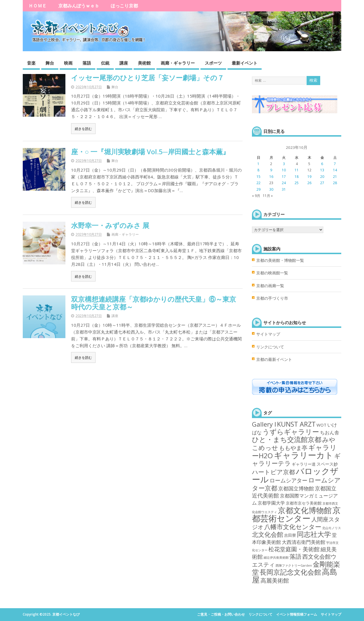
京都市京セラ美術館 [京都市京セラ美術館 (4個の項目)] (304, 503)
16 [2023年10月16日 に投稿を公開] (271, 177)
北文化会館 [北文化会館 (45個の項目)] (268, 534)
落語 (87, 63)
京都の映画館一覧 (272, 273)
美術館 (144, 63)
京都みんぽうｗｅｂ (79, 6)
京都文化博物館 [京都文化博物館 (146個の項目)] (305, 510)
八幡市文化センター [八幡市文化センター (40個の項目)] (293, 527)
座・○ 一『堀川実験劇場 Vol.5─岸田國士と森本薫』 (150, 152)
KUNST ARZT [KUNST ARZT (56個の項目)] (296, 424)
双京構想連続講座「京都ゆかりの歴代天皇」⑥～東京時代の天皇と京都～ (154, 303)
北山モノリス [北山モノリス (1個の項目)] (332, 528)
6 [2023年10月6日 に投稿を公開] (322, 164)
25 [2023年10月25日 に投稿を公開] (297, 183)
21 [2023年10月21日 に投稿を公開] (335, 177)
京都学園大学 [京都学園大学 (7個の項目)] (271, 503)
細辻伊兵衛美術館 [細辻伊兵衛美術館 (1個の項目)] (276, 558)
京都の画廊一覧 (270, 286)
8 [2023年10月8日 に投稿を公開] (258, 170)
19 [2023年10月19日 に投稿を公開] (309, 177)
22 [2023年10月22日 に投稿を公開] (258, 183)
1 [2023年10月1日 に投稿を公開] (258, 164)
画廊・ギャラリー (178, 63)
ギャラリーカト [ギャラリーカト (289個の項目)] (304, 455)
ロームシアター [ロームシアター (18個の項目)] (288, 480)
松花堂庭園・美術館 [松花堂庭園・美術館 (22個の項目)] (294, 549)
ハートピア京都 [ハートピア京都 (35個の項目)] (273, 472)
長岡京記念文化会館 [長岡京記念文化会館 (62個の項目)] (290, 572)
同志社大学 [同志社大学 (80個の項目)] (314, 534)
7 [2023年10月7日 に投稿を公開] (335, 164)
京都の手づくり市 (272, 298)
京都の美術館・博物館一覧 (280, 260)
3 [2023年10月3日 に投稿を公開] (284, 164)
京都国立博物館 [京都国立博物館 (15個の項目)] (296, 488)
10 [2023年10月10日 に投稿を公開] (284, 170)
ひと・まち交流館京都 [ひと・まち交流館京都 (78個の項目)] (287, 439)
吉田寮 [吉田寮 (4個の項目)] (290, 535)
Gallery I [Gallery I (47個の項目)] (264, 424)
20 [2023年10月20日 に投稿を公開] (322, 177)
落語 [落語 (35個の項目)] (295, 556)
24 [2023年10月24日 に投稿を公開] (284, 183)
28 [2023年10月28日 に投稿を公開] (335, 183)
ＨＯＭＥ (38, 6)
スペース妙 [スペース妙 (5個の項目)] (327, 464)
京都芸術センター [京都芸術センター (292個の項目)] (296, 514)
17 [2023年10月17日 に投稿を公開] (284, 177)
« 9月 (256, 196)
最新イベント (245, 63)
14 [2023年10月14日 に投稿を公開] (335, 170)
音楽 (31, 63)
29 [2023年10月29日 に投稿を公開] (258, 189)
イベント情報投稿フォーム (297, 614)
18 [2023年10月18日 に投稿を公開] (297, 177)
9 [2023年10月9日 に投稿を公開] (271, 170)
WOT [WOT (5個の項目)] (321, 425)
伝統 (105, 63)
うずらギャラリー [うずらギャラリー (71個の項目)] (291, 432)
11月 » (268, 196)
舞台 (50, 63)
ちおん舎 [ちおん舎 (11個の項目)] (330, 432)
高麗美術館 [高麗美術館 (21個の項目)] (275, 580)
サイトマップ (268, 334)
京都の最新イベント (274, 359)
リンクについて (270, 347)
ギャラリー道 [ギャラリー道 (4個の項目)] (304, 464)
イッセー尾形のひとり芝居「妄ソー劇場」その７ (148, 78)
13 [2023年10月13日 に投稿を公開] (322, 170)
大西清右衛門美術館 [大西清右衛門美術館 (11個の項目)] (304, 542)
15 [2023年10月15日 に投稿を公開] (258, 177)
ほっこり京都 (124, 6)
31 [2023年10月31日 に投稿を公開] (284, 189)
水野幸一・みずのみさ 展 (110, 225)
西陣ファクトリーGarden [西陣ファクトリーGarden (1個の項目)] (294, 566)
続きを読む (83, 129)
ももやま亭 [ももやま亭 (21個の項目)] (293, 448)
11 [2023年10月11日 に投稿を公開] (297, 170)
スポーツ (213, 63)
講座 (124, 63)
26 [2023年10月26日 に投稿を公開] (309, 183)
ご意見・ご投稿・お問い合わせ (221, 614)
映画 (68, 63)
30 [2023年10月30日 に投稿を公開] (271, 189)
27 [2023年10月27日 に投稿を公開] (322, 183)
